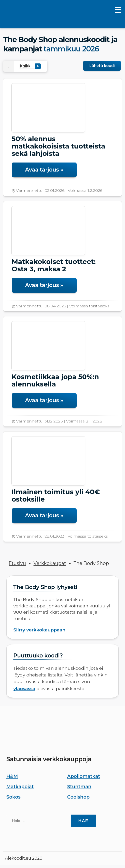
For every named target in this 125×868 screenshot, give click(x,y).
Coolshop (78, 797)
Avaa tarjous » (44, 170)
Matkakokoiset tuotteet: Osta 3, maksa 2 (54, 265)
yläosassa (24, 688)
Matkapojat (20, 787)
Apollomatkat (84, 776)
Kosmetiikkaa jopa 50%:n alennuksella (55, 380)
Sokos (13, 797)
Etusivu (17, 563)
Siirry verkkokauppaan (39, 630)
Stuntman (79, 787)
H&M (12, 776)
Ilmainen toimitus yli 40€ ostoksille (56, 496)
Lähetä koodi (102, 66)
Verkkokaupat (50, 563)
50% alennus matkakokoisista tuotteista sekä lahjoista (58, 146)
